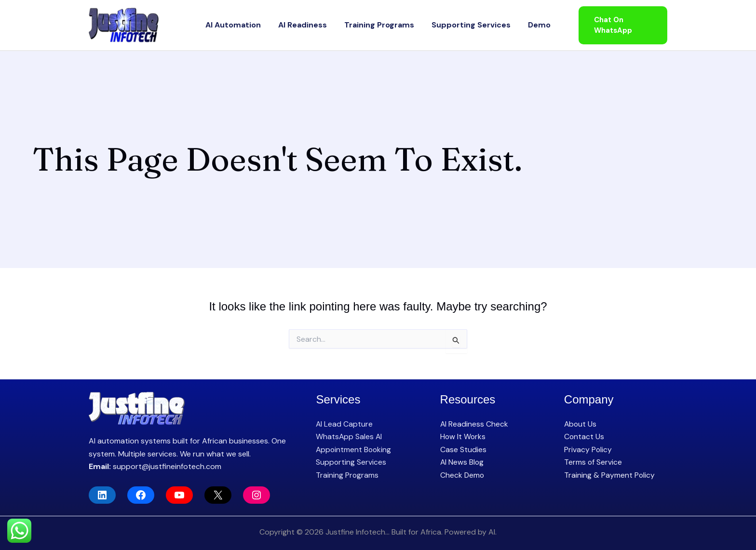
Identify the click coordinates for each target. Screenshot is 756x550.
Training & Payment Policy (610, 475)
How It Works (463, 436)
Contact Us (584, 436)
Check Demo (463, 475)
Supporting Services (461, 25)
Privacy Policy (588, 449)
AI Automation (252, 25)
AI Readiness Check (474, 424)
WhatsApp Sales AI (349, 436)
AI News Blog (462, 462)
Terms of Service (593, 462)
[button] (617, 25)
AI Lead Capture (344, 424)
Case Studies (463, 449)
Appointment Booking (354, 449)
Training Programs (379, 25)
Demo (520, 25)
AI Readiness (312, 25)
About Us (581, 424)
